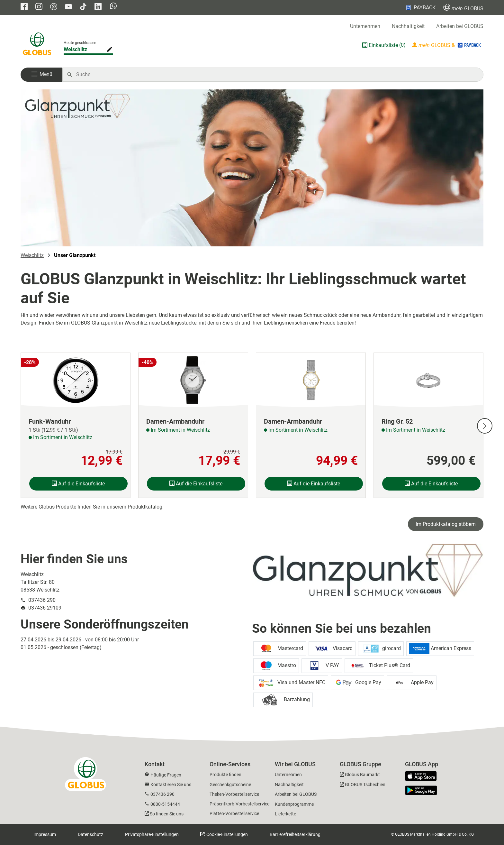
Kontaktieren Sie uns (171, 785)
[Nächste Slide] (485, 426)
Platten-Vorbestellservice (234, 813)
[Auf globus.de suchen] (276, 75)
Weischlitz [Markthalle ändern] (75, 49)
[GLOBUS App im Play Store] (421, 790)
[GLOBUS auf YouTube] (68, 7)
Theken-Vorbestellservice (234, 794)
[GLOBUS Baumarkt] (360, 776)
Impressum (45, 834)
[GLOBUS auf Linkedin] (98, 7)
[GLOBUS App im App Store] (423, 776)
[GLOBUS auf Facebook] (24, 7)
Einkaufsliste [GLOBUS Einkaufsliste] (383, 45)
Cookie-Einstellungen (227, 834)
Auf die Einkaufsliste (78, 484)
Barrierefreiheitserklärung (295, 834)
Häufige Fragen (166, 775)
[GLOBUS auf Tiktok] (83, 7)
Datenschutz (90, 834)
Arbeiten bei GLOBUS (460, 26)
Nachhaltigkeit (408, 26)
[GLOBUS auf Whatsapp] (113, 7)
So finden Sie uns (167, 814)
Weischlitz (32, 255)
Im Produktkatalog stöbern (446, 524)
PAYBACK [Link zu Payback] (420, 7)
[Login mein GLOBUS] (447, 45)
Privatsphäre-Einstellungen (152, 834)
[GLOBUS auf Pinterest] (54, 7)
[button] (41, 75)
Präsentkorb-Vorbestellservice (239, 804)
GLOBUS (463, 8)
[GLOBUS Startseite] (37, 45)
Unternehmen (365, 26)
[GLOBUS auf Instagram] (39, 7)
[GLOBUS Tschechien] (363, 786)
